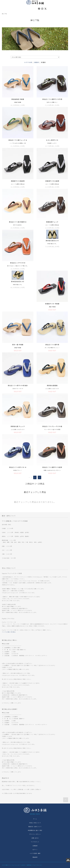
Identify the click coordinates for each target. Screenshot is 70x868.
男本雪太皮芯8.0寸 (18, 281)
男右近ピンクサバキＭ (18, 263)
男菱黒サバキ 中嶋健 (52, 304)
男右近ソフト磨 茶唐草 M (18, 222)
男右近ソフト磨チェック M (18, 140)
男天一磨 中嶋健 (18, 345)
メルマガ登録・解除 (35, 853)
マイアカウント (35, 842)
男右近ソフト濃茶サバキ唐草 (52, 467)
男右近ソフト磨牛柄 (52, 345)
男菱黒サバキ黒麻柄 (18, 181)
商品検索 (35, 857)
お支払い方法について (35, 823)
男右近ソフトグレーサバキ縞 (52, 426)
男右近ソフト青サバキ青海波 (18, 385)
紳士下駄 (4, 14)
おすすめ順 (28, 62)
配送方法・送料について (35, 827)
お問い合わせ (35, 838)
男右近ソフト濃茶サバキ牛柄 (52, 99)
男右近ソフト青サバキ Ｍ (18, 467)
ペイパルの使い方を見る (9, 632)
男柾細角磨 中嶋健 (18, 99)
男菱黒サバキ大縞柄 (52, 181)
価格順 (37, 62)
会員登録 (35, 846)
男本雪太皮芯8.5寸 (52, 241)
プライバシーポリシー (35, 834)
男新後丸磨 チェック (18, 426)
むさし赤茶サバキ (52, 140)
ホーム (35, 819)
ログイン (35, 850)
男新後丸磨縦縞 (52, 385)
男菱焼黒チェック (52, 222)
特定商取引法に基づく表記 (35, 830)
